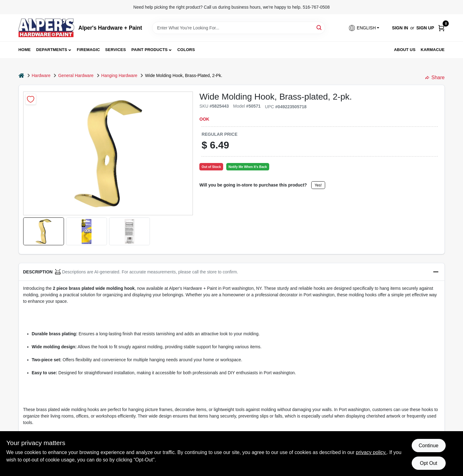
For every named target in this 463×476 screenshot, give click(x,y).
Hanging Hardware (119, 75)
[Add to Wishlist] (31, 99)
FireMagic (89, 50)
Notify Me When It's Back (248, 167)
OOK (204, 119)
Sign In (400, 28)
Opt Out (428, 463)
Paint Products (149, 50)
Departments (52, 50)
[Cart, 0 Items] (441, 28)
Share (435, 77)
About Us (405, 50)
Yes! (318, 185)
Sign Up (425, 28)
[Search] (319, 27)
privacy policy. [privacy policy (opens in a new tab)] (371, 452)
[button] (364, 28)
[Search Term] (239, 28)
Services (115, 50)
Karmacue (433, 50)
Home (25, 50)
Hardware (41, 75)
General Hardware (76, 75)
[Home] (21, 76)
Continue (428, 446)
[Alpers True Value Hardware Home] (46, 28)
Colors (186, 50)
